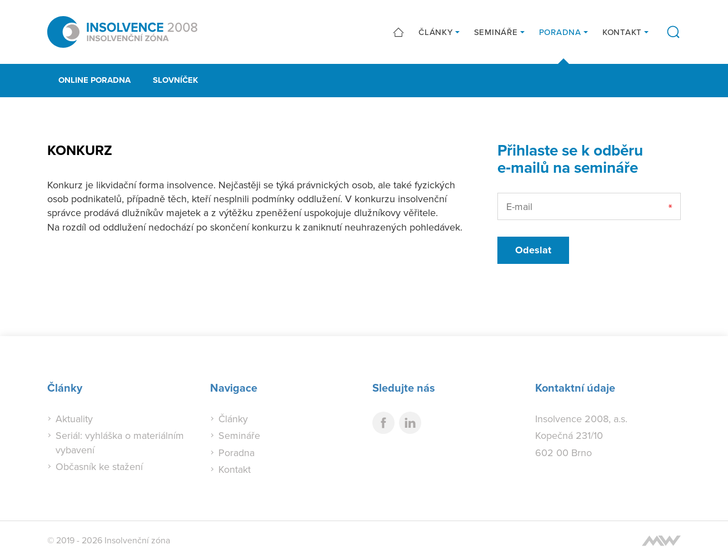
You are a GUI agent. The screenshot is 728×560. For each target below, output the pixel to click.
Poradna (560, 32)
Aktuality (74, 419)
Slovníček (176, 80)
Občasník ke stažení (99, 466)
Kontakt (622, 32)
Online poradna (94, 80)
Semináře (496, 32)
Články (436, 32)
